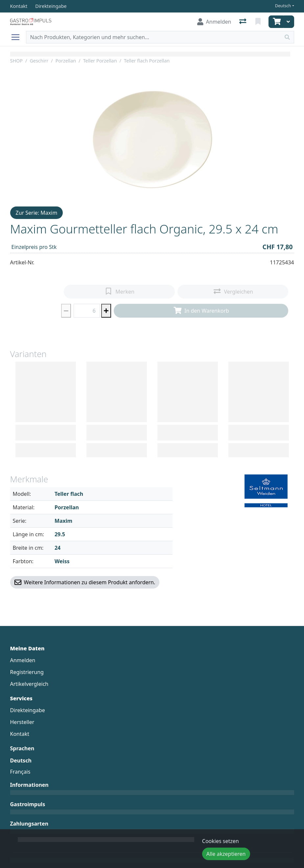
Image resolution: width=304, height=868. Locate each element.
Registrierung (27, 672)
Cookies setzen (221, 841)
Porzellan (66, 61)
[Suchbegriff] (153, 37)
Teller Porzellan (100, 61)
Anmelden (23, 660)
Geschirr (39, 61)
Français (20, 772)
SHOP (17, 61)
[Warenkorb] (276, 22)
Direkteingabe (28, 710)
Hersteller (22, 722)
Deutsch (283, 6)
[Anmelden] (214, 22)
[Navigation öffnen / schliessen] (18, 37)
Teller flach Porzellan (147, 61)
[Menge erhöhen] (106, 311)
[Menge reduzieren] (66, 311)
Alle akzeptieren (226, 854)
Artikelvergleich (29, 684)
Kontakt (20, 734)
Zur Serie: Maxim (37, 213)
